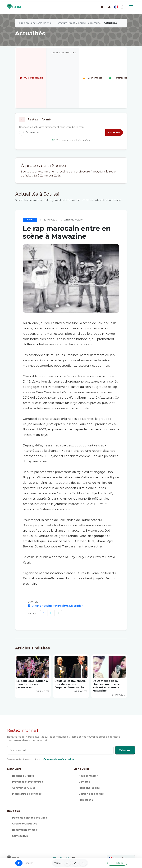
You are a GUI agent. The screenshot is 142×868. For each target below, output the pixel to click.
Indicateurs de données (27, 794)
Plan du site (86, 800)
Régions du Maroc (23, 776)
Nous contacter (88, 776)
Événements (92, 78)
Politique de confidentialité (59, 759)
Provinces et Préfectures (27, 782)
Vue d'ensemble (31, 78)
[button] (109, 7)
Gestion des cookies (91, 794)
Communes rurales (24, 788)
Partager (117, 863)
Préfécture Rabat (65, 23)
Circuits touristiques (25, 824)
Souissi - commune (89, 23)
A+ (83, 863)
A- (67, 863)
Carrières (84, 782)
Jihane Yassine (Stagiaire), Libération (58, 606)
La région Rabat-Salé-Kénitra (35, 23)
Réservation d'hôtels (25, 830)
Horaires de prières (122, 78)
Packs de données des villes (30, 818)
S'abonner (114, 132)
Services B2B (20, 836)
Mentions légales (89, 788)
